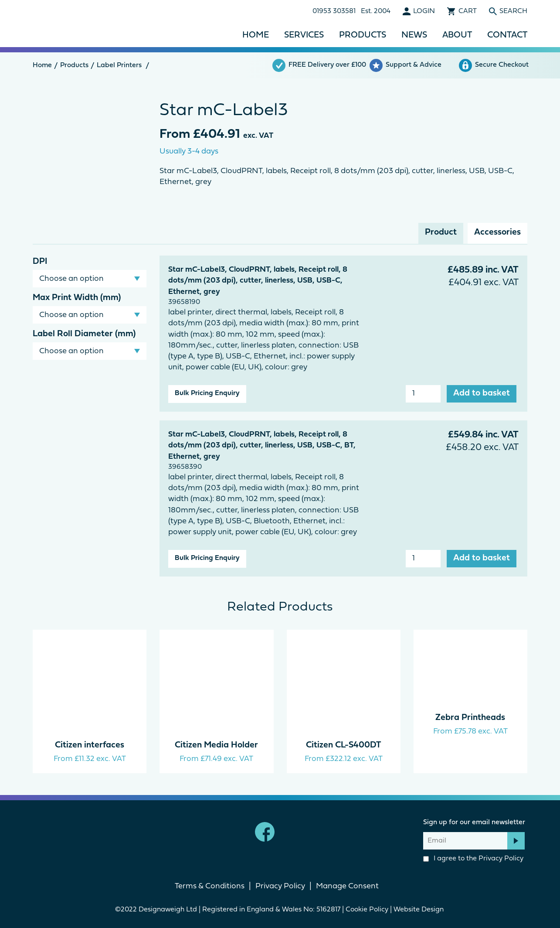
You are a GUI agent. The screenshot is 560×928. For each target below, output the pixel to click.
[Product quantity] (423, 394)
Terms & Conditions (210, 886)
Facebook (265, 832)
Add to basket (482, 393)
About (457, 35)
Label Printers (119, 65)
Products (363, 35)
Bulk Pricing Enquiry (207, 393)
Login (424, 11)
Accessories (497, 232)
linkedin (295, 832)
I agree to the (473, 859)
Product (441, 232)
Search (513, 11)
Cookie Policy (367, 910)
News (414, 35)
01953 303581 (334, 11)
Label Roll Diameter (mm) (84, 334)
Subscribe (516, 841)
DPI (40, 262)
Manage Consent (347, 886)
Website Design (419, 910)
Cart (468, 11)
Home (256, 35)
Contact (507, 35)
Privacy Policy (501, 859)
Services (304, 35)
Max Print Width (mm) (77, 298)
